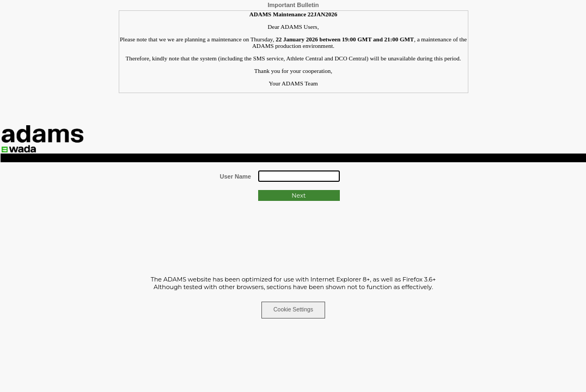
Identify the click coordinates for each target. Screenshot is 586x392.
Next (299, 195)
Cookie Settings (293, 310)
